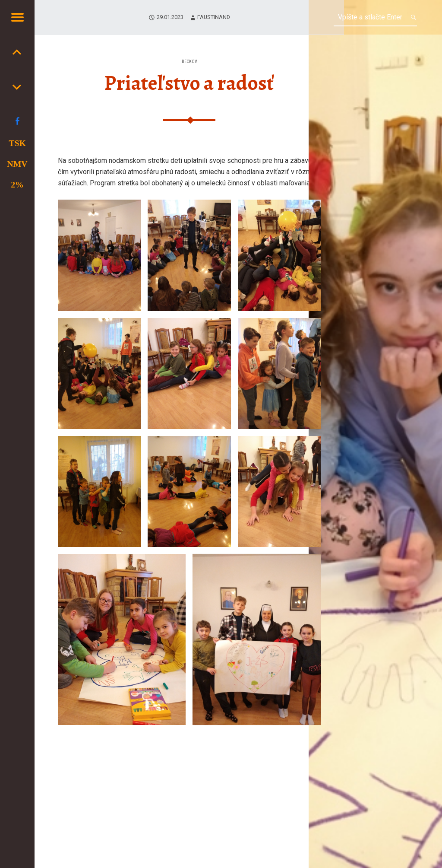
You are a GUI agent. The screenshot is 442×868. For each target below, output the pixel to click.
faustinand (214, 17)
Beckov (189, 62)
